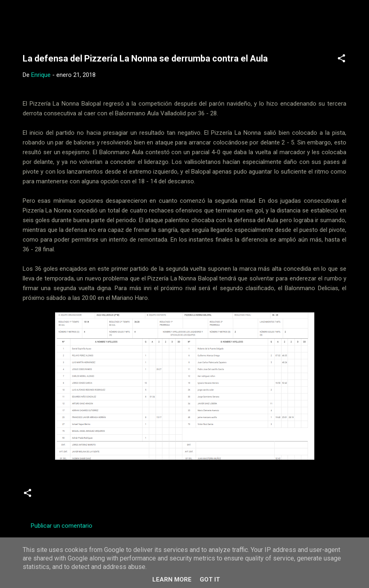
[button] (341, 60)
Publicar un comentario (62, 526)
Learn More (172, 580)
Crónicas (54, 496)
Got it (210, 580)
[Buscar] (358, 22)
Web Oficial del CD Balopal (84, 19)
